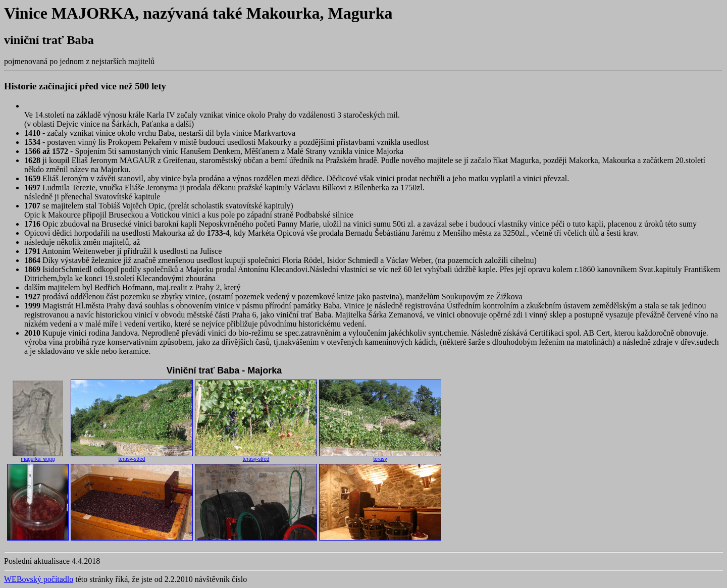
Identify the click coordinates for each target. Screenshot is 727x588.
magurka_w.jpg (38, 457)
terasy (380, 457)
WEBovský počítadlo (39, 579)
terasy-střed (132, 457)
